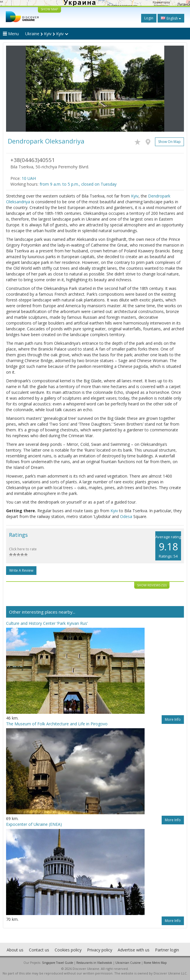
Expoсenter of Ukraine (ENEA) (34, 824)
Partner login (167, 950)
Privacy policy (100, 950)
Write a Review (21, 570)
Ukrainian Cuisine (128, 963)
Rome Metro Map (155, 963)
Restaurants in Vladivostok (94, 963)
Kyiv (135, 196)
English (171, 18)
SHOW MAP (49, 9)
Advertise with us (134, 950)
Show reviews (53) (152, 585)
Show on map (169, 142)
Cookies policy (68, 950)
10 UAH (29, 178)
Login (149, 18)
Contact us (39, 950)
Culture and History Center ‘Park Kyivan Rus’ (47, 623)
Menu (11, 34)
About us (15, 950)
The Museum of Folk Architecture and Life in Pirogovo (57, 724)
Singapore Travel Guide (58, 963)
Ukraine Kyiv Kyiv (47, 34)
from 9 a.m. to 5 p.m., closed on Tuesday (78, 184)
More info (173, 719)
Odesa (126, 516)
